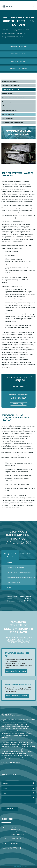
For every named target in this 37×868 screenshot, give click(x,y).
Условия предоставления (10, 81)
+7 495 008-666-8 (17, 839)
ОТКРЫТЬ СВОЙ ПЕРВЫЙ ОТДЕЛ (16, 671)
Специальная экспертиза (10, 110)
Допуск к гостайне (8, 94)
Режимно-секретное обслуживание (13, 102)
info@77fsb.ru (16, 843)
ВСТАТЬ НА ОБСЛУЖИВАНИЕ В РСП (17, 696)
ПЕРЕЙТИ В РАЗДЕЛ (18, 387)
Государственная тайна (20, 30)
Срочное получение (8, 114)
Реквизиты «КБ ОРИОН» (11, 848)
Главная (5, 30)
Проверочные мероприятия (12, 33)
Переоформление (7, 118)
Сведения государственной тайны (13, 122)
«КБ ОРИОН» (25, 867)
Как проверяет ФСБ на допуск (11, 90)
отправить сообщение (10, 809)
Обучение (5, 106)
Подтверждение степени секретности (14, 98)
